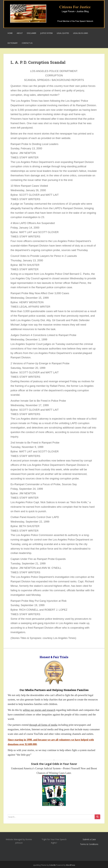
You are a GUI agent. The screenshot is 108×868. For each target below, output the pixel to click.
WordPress (71, 865)
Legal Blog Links (81, 33)
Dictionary (13, 43)
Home (10, 33)
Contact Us (27, 43)
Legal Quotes (63, 33)
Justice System (46, 33)
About (20, 33)
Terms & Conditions (89, 844)
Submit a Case (89, 839)
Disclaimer (31, 33)
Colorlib (52, 865)
